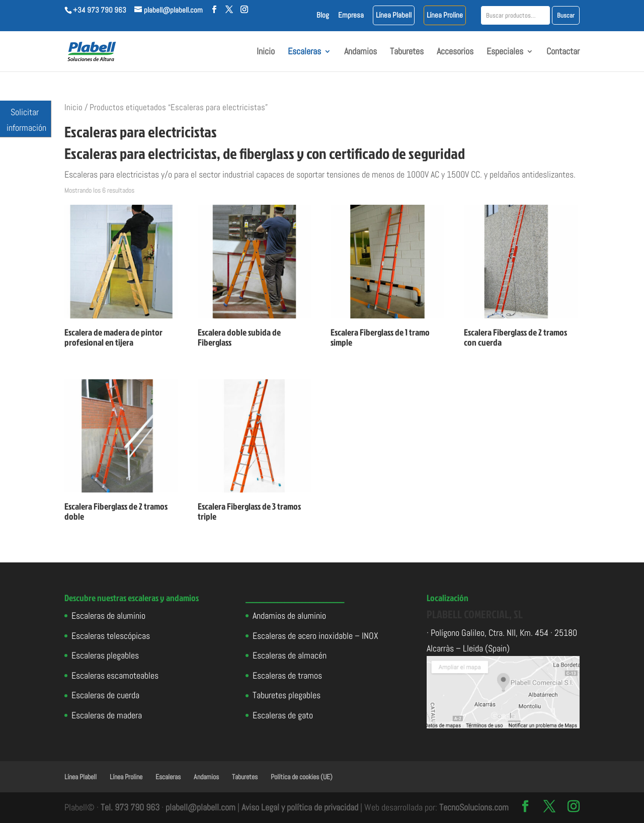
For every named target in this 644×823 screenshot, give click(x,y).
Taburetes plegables (287, 695)
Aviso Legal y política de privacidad (300, 807)
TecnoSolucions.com (474, 807)
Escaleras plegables (105, 655)
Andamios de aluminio (289, 615)
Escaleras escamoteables (115, 675)
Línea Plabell (394, 15)
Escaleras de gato (283, 715)
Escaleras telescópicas (111, 636)
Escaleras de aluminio (108, 615)
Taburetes (407, 52)
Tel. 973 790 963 (130, 807)
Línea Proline (445, 15)
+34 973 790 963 (100, 10)
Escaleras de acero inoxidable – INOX (315, 636)
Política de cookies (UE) (302, 777)
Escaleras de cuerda (105, 695)
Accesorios (455, 52)
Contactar (563, 52)
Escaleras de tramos (287, 675)
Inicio (266, 52)
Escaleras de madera (107, 715)
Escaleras (304, 52)
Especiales (505, 52)
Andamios (360, 52)
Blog (323, 15)
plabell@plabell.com (200, 807)
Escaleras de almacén (290, 655)
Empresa (351, 15)
